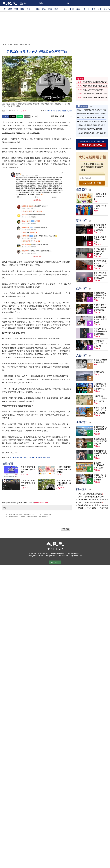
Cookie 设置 (55, 562)
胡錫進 (58, 111)
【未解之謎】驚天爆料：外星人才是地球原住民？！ (100, 386)
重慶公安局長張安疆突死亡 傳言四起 (100, 239)
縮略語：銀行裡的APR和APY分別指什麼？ (100, 477)
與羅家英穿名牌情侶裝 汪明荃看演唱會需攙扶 (100, 307)
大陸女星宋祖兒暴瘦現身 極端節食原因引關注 (100, 331)
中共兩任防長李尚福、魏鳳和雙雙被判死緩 (100, 227)
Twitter (13, 117)
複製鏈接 (27, 116)
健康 (99, 9)
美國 (10, 9)
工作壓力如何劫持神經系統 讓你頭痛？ (100, 453)
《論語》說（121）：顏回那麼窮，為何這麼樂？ (100, 399)
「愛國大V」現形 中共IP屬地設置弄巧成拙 (28, 483)
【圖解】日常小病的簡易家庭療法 (100, 196)
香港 (16, 9)
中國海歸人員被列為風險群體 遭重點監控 (91, 125)
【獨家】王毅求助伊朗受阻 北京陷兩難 (90, 497)
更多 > (91, 106)
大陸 (4, 9)
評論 (44, 9)
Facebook (5, 117)
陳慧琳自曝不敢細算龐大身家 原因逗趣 (100, 319)
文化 (84, 9)
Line (20, 117)
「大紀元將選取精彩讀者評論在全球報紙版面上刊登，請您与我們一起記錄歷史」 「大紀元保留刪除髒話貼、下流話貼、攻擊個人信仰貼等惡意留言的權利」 (37, 519)
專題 (50, 9)
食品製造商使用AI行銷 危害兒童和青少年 (100, 441)
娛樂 (78, 9)
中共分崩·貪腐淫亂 (16, 458)
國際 (22, 9)
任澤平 (53, 111)
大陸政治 (23, 44)
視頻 (56, 9)
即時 (38, 9)
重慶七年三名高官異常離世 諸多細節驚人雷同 (100, 275)
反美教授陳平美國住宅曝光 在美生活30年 (28, 470)
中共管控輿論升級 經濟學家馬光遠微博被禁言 (64, 470)
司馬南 (47, 111)
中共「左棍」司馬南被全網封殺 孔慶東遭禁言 (64, 483)
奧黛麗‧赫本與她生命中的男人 (100, 361)
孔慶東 (64, 111)
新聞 (9, 44)
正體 (21, 3)
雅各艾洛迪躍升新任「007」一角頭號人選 (100, 343)
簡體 (26, 3)
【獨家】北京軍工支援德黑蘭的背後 (89, 502)
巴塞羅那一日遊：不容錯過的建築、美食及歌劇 (100, 465)
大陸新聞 (15, 44)
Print (34, 117)
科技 (66, 9)
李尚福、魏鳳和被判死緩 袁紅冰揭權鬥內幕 (100, 251)
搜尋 (68, 3)
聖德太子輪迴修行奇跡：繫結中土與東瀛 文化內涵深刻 (100, 410)
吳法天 (69, 111)
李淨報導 (39, 458)
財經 (72, 9)
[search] (54, 3)
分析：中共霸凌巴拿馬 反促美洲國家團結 (91, 118)
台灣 (28, 9)
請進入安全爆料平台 (92, 145)
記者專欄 (46, 458)
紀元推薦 (84, 106)
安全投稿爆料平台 (41, 503)
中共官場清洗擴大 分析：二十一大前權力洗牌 (100, 263)
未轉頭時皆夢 (99, 372)
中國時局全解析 (29, 458)
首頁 (5, 44)
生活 (93, 9)
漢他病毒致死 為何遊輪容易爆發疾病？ (100, 429)
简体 (56, 116)
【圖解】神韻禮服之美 (100, 207)
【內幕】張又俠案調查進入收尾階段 (89, 129)
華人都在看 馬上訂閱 (92, 183)
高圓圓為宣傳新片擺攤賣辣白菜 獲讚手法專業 (100, 295)
